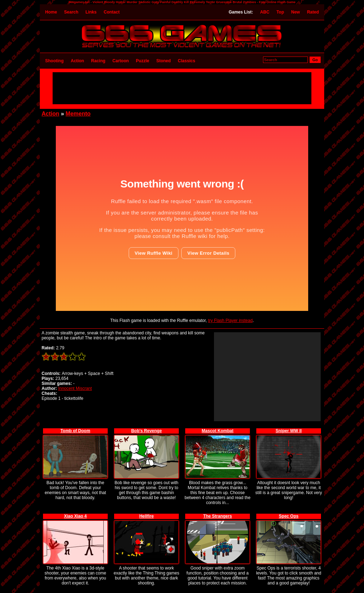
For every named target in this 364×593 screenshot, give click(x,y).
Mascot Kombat (217, 431)
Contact (112, 12)
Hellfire (147, 516)
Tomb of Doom (75, 431)
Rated (313, 12)
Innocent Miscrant (75, 388)
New (296, 12)
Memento (78, 114)
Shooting (54, 61)
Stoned (164, 61)
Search (71, 12)
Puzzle (142, 61)
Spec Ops (288, 516)
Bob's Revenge (146, 431)
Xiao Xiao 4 (75, 516)
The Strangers (218, 516)
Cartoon (121, 61)
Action (77, 61)
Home (51, 12)
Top (280, 12)
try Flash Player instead (230, 321)
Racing (98, 61)
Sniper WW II (288, 431)
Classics (186, 61)
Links (91, 12)
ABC (265, 12)
